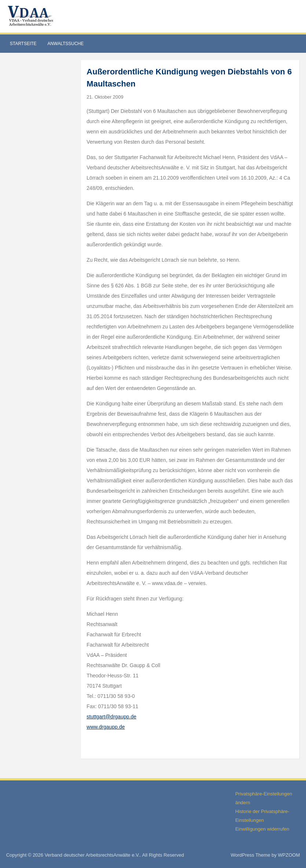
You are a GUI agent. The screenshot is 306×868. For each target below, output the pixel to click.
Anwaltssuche (66, 44)
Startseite (23, 44)
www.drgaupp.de (106, 727)
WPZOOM (289, 855)
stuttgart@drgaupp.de (111, 717)
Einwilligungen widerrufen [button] (262, 829)
